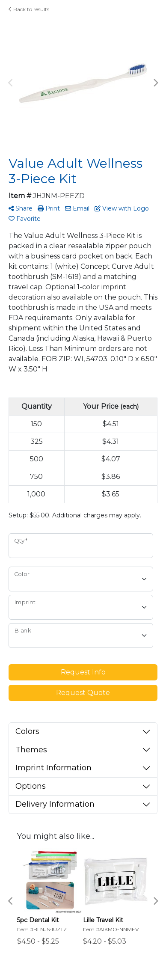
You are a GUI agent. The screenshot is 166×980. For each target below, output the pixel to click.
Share (21, 208)
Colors (27, 731)
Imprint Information (53, 768)
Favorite (25, 219)
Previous (11, 83)
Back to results (29, 9)
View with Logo (122, 208)
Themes (31, 750)
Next (155, 83)
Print (49, 208)
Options (31, 786)
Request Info (83, 672)
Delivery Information (55, 804)
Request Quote (83, 693)
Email (77, 208)
